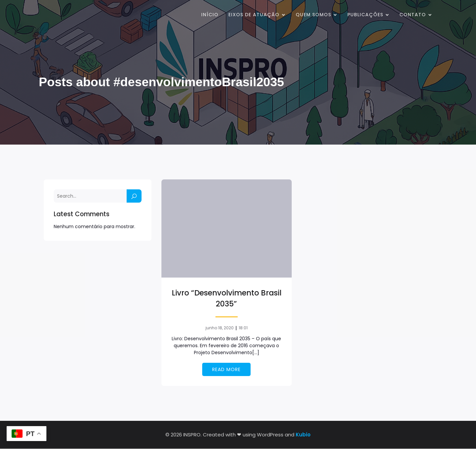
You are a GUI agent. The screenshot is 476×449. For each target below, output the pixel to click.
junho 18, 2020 (220, 328)
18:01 (243, 328)
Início (210, 15)
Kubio (303, 435)
